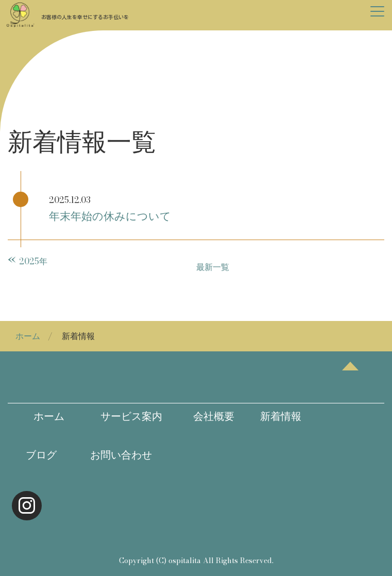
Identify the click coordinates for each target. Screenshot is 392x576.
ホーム (28, 336)
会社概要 (203, 416)
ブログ (35, 455)
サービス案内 (126, 416)
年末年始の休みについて (110, 216)
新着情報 (276, 416)
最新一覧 (213, 267)
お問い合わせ (121, 455)
